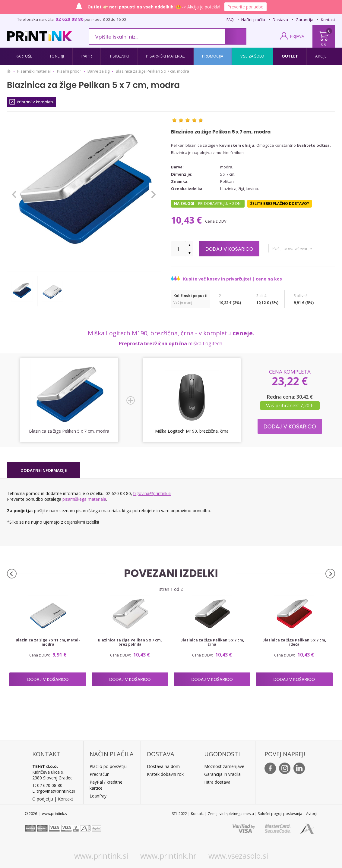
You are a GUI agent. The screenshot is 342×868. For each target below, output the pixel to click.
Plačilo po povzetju (108, 766)
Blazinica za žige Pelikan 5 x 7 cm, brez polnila (130, 642)
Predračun (100, 774)
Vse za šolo (252, 56)
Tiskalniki (119, 56)
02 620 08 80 (70, 19)
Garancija (304, 20)
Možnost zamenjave (224, 766)
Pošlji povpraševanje (297, 248)
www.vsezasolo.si (238, 856)
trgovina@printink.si (152, 493)
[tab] (44, 470)
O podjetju (43, 799)
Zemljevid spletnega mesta (231, 814)
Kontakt (328, 20)
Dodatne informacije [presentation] (44, 470)
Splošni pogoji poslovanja (280, 814)
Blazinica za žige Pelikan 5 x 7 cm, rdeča (294, 642)
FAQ (230, 20)
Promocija (213, 56)
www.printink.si (101, 856)
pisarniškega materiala (84, 499)
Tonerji (57, 56)
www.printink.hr (168, 856)
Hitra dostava (217, 782)
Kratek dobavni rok (165, 774)
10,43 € (188, 220)
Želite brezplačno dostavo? (280, 204)
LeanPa (97, 796)
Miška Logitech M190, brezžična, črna (192, 431)
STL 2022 (179, 814)
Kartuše (24, 56)
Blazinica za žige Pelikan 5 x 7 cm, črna (212, 642)
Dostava (280, 20)
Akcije (321, 56)
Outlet (290, 56)
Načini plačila (253, 20)
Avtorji (312, 814)
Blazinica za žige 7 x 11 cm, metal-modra (48, 642)
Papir (87, 56)
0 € (324, 44)
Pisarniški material (165, 56)
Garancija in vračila (222, 774)
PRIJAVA (297, 36)
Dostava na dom (163, 766)
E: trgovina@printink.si (54, 791)
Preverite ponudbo (245, 7)
